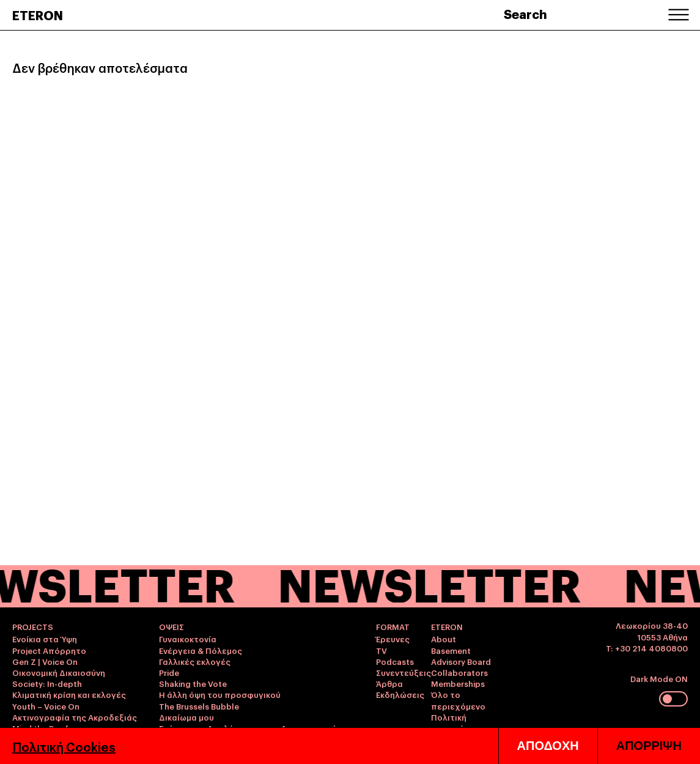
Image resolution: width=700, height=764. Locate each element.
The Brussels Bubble (199, 706)
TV (381, 650)
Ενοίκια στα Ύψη (45, 639)
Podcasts (395, 661)
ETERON (38, 15)
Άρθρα (389, 683)
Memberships (458, 683)
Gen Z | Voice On (45, 661)
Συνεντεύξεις (403, 672)
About (444, 639)
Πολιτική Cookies (64, 746)
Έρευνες (393, 639)
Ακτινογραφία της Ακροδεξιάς (75, 717)
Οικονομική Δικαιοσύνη (59, 672)
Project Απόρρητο (49, 650)
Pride (169, 672)
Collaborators (459, 672)
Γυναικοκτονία (188, 639)
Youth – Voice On (46, 706)
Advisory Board (461, 661)
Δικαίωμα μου (186, 717)
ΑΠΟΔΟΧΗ (548, 746)
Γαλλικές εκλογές (195, 661)
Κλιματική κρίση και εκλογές (69, 694)
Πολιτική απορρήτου (455, 722)
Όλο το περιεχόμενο (458, 700)
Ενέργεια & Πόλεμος (201, 650)
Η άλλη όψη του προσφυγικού (220, 694)
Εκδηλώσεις (400, 694)
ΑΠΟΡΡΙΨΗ (649, 746)
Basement (451, 650)
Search (525, 13)
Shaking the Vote (193, 683)
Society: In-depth (47, 683)
